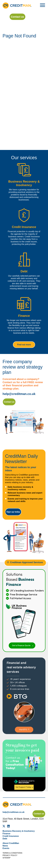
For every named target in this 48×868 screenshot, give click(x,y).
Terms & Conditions (12, 853)
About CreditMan (11, 843)
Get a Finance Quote (21, 645)
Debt (5, 839)
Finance (6, 834)
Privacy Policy (10, 855)
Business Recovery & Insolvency (19, 831)
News (5, 846)
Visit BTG (23, 730)
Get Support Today (24, 787)
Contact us (17, 17)
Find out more (24, 345)
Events (6, 848)
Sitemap (6, 858)
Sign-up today (13, 512)
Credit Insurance (11, 836)
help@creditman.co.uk (19, 394)
